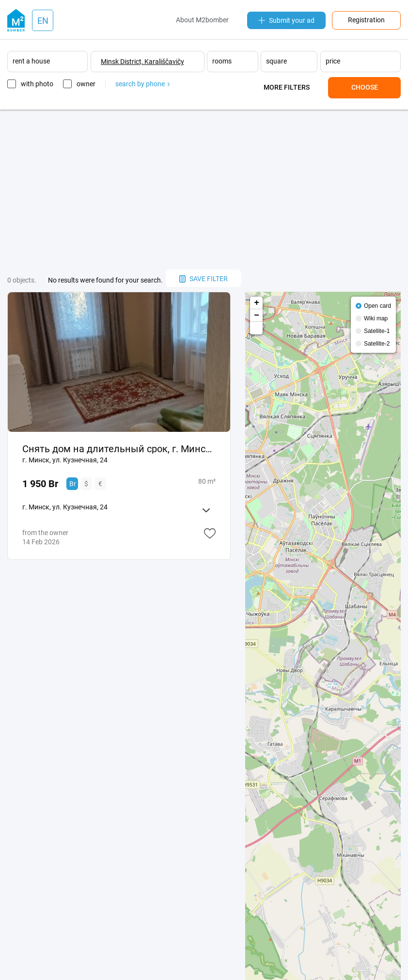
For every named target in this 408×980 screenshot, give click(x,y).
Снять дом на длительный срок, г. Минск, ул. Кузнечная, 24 (119, 449)
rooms (222, 61)
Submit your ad (286, 20)
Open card (377, 306)
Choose (365, 87)
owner (86, 84)
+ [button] (257, 303)
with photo (37, 84)
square (276, 61)
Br (73, 484)
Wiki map (376, 318)
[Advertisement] (204, 190)
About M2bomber (202, 20)
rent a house (31, 61)
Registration (366, 20)
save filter (204, 279)
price (333, 61)
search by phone (142, 84)
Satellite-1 (377, 331)
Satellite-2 (377, 344)
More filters (287, 87)
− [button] (257, 316)
